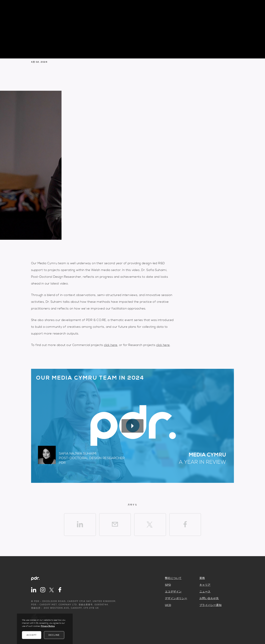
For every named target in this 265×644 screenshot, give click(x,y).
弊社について (173, 578)
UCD (168, 605)
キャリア (205, 585)
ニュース (205, 592)
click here (111, 345)
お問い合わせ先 (209, 598)
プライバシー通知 (210, 605)
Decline (54, 635)
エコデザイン (173, 592)
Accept (32, 635)
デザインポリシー (176, 598)
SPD (168, 585)
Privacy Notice (48, 626)
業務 (202, 578)
